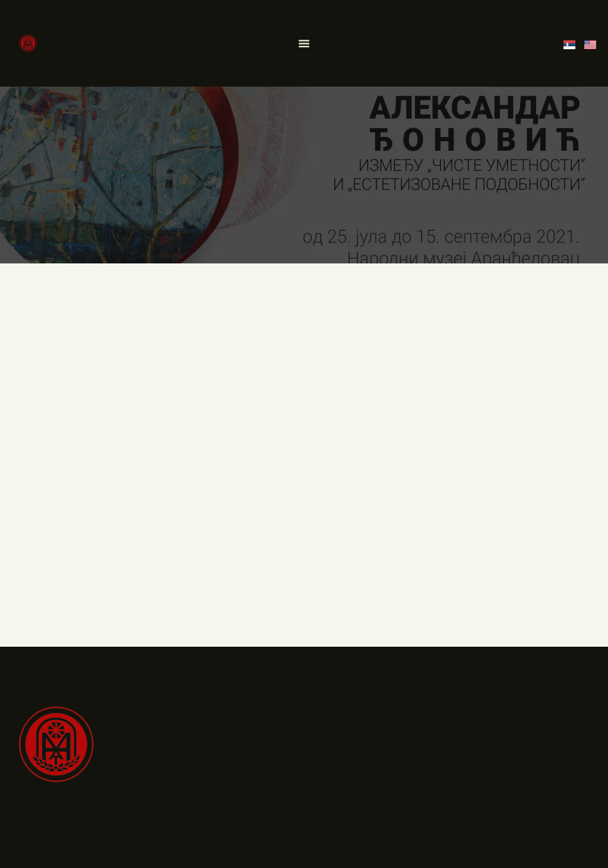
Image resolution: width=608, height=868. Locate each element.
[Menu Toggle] (304, 43)
